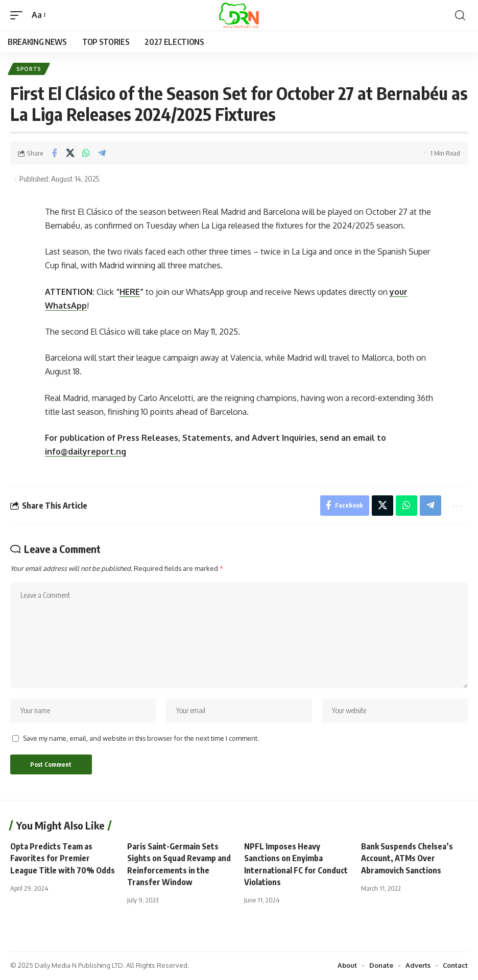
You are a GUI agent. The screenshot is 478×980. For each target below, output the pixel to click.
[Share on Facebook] (54, 154)
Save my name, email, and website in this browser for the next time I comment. (141, 739)
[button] (19, 15)
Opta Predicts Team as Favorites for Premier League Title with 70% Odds (63, 859)
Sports (29, 69)
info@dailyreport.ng (86, 451)
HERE (130, 292)
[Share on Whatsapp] (86, 154)
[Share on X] (70, 154)
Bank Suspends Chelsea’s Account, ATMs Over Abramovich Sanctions (407, 859)
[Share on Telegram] (102, 154)
